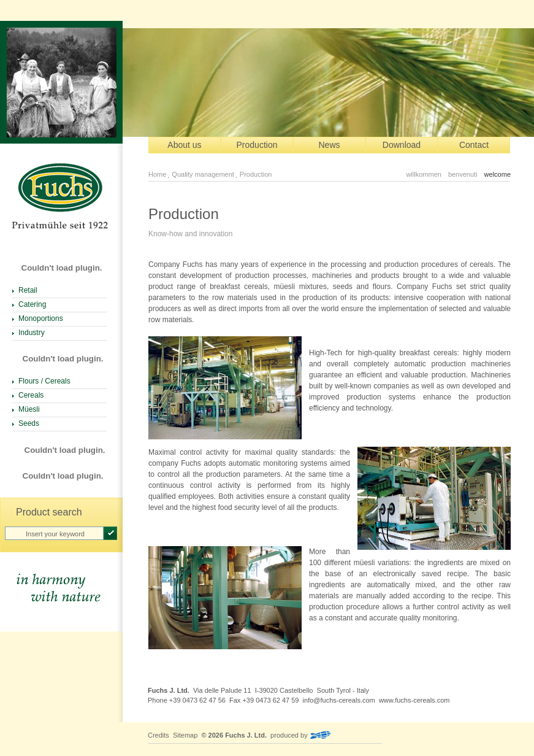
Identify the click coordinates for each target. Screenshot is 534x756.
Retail (28, 290)
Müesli (29, 409)
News (329, 145)
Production (257, 145)
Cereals (31, 395)
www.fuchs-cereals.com (414, 700)
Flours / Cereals (44, 381)
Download (402, 145)
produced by (301, 735)
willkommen (423, 174)
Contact (474, 145)
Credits (158, 735)
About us (184, 145)
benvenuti (463, 174)
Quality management (203, 174)
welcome (498, 174)
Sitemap (185, 735)
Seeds (29, 423)
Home (157, 174)
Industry (32, 333)
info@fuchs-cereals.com (339, 700)
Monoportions (41, 318)
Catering (32, 304)
